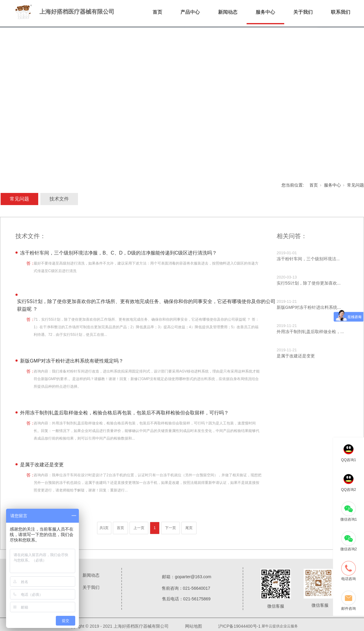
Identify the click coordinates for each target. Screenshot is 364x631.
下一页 (170, 528)
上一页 (139, 528)
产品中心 (190, 12)
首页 (157, 12)
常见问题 (356, 185)
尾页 (189, 528)
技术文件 (59, 199)
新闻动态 (228, 12)
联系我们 (341, 12)
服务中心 (265, 12)
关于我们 (303, 12)
